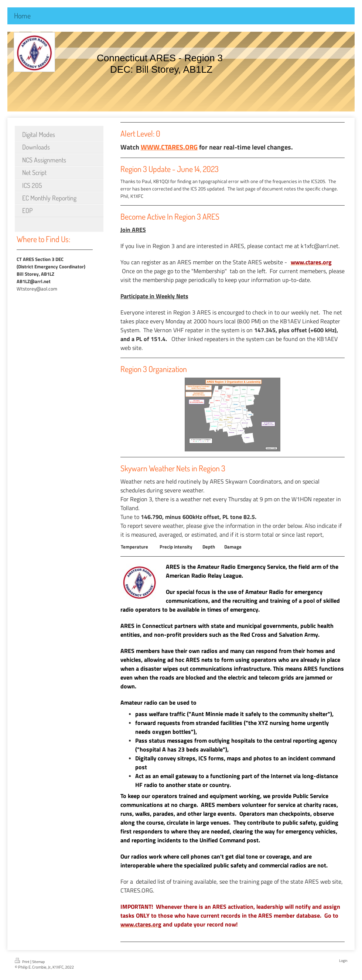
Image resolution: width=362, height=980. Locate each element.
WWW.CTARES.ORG (169, 147)
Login (343, 961)
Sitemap (38, 962)
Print (23, 961)
